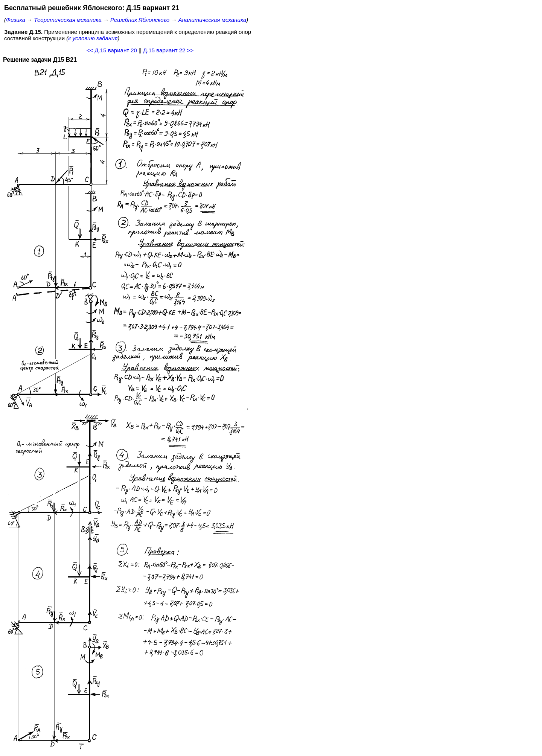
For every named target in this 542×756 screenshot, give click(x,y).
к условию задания (93, 38)
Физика (16, 20)
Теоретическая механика (68, 20)
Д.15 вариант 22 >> (168, 50)
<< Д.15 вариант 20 (112, 50)
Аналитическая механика (212, 20)
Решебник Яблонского (140, 20)
